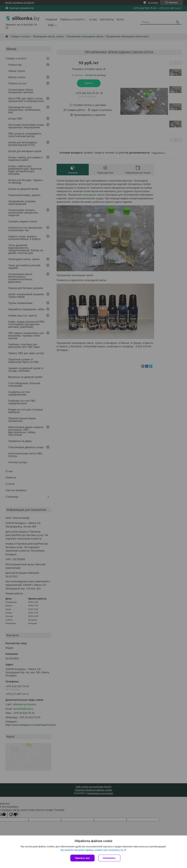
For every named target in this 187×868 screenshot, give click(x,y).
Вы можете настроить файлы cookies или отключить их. (92, 850)
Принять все (82, 858)
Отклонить (109, 858)
